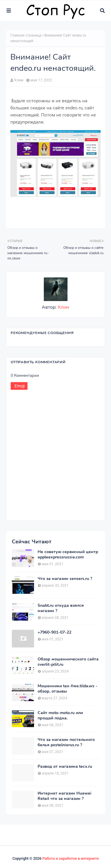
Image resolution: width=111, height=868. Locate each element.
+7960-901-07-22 (54, 632)
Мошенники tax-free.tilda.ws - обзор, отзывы (67, 689)
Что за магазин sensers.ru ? (65, 579)
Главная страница (26, 35)
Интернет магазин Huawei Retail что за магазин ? (65, 796)
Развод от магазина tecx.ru (65, 767)
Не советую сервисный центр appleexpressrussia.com (68, 555)
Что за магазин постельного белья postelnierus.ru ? (66, 742)
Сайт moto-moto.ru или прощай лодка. (60, 716)
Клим (19, 80)
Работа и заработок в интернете (71, 858)
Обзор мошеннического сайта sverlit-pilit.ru (68, 662)
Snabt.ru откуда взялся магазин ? (61, 608)
